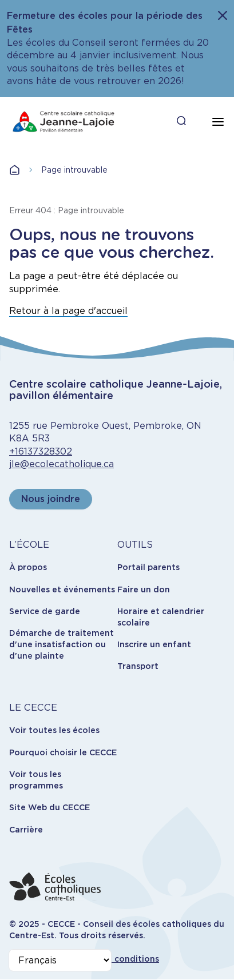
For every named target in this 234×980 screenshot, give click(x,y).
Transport (138, 666)
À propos (28, 567)
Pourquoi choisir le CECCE (63, 752)
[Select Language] (60, 960)
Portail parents (148, 567)
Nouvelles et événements (62, 589)
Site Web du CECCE (49, 807)
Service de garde (45, 611)
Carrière (26, 830)
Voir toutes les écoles (54, 730)
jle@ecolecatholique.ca (62, 464)
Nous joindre (51, 499)
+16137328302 (41, 451)
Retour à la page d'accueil (68, 311)
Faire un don (144, 589)
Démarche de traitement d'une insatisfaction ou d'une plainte (62, 644)
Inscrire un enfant (154, 644)
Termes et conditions (115, 959)
